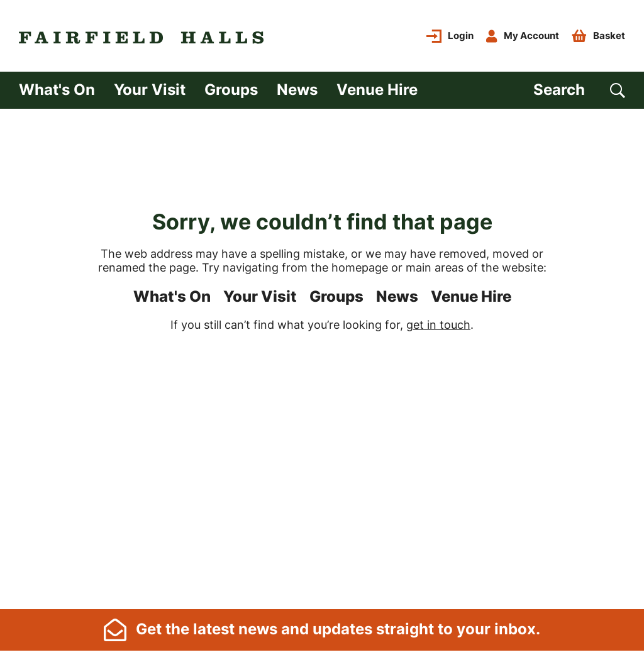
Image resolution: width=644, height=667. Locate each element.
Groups (231, 90)
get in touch (438, 325)
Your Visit (150, 90)
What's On (57, 90)
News (297, 90)
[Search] (579, 90)
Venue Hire (377, 90)
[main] (322, 358)
